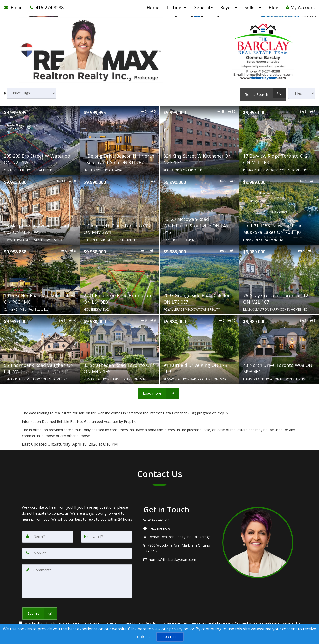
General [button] (203, 10)
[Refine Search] (263, 93)
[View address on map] (179, 547)
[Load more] (158, 392)
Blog (273, 10)
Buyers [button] (229, 10)
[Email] (107, 535)
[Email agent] (179, 558)
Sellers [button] (253, 10)
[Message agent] (179, 527)
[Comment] (77, 578)
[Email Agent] (15, 10)
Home (153, 10)
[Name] (48, 535)
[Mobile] (77, 551)
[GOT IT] (170, 637)
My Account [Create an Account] (301, 10)
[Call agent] (45, 10)
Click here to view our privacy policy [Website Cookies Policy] (161, 629)
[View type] (302, 93)
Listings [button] (176, 10)
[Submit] (40, 608)
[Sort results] (32, 93)
